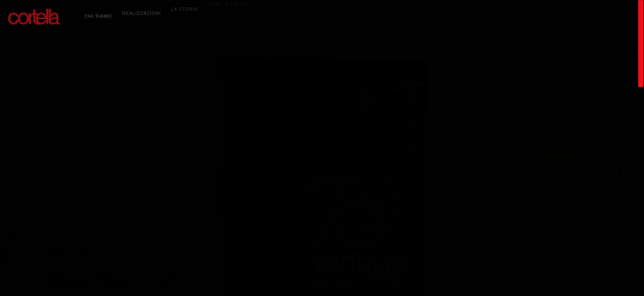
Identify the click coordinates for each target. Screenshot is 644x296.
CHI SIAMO (98, 14)
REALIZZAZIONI (141, 9)
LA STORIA (184, 5)
